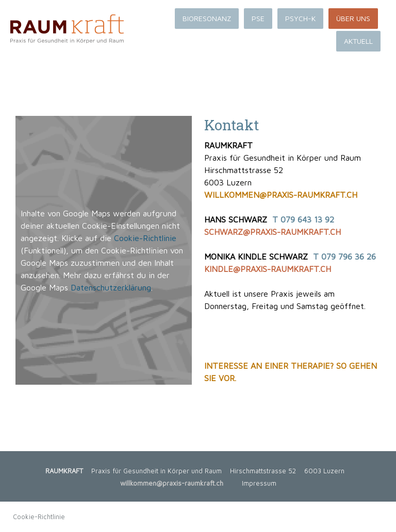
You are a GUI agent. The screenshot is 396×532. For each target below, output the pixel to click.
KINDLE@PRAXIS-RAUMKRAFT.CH (268, 269)
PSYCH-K (300, 18)
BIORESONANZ (207, 18)
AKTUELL (358, 41)
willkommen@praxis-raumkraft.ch (172, 483)
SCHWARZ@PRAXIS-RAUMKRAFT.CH (273, 232)
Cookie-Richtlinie (145, 238)
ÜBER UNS (353, 18)
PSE (258, 18)
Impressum (259, 483)
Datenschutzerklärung (111, 287)
